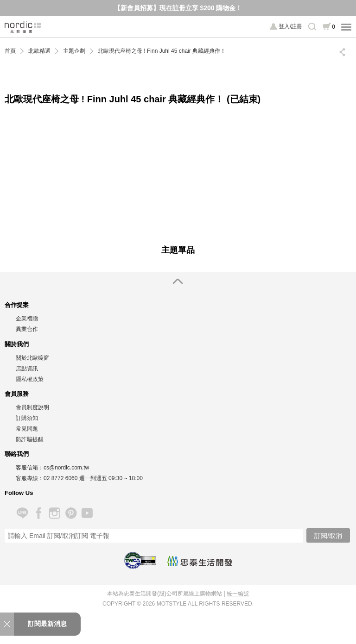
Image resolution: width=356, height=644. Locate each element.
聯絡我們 (17, 454)
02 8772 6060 (60, 478)
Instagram (54, 513)
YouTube (87, 513)
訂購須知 (27, 418)
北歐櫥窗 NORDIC (23, 27)
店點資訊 (27, 369)
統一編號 (238, 594)
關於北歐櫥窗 (32, 358)
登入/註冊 (290, 26)
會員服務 (17, 394)
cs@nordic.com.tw (66, 468)
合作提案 (17, 305)
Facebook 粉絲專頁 (38, 513)
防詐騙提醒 (30, 439)
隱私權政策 (30, 379)
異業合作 (27, 329)
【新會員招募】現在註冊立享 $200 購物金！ (178, 8)
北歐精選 (39, 51)
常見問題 (27, 429)
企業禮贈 (27, 319)
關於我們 (17, 344)
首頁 (10, 51)
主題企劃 (74, 51)
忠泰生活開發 (200, 561)
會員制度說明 (32, 407)
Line (22, 513)
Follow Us (19, 493)
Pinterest (71, 513)
